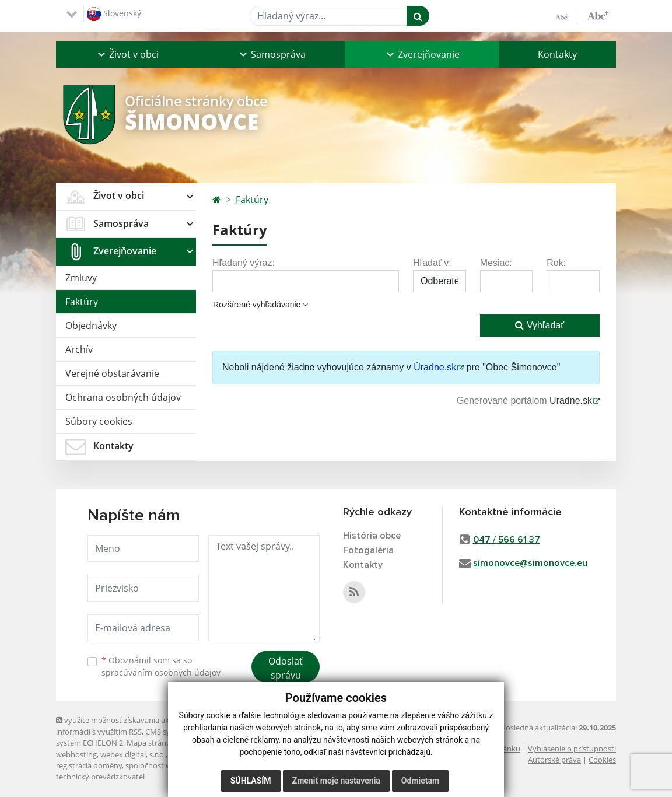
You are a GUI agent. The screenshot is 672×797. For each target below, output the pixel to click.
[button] (127, 54)
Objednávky (91, 326)
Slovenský (114, 14)
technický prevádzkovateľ (100, 777)
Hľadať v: (432, 263)
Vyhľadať (540, 325)
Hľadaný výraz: (244, 263)
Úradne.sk (435, 367)
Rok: (556, 263)
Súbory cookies (99, 421)
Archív (79, 349)
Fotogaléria (368, 550)
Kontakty (557, 54)
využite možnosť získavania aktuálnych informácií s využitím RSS (128, 726)
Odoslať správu (286, 668)
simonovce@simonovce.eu (530, 563)
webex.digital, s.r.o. (133, 754)
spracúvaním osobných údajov (161, 672)
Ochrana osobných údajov (123, 397)
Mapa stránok (151, 743)
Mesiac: (496, 263)
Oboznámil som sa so (161, 666)
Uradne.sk (571, 401)
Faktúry (82, 302)
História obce (372, 536)
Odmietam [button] (420, 781)
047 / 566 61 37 (507, 540)
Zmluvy (81, 278)
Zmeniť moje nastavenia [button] (336, 781)
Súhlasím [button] (251, 781)
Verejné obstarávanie (112, 373)
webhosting (76, 754)
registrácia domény (89, 765)
